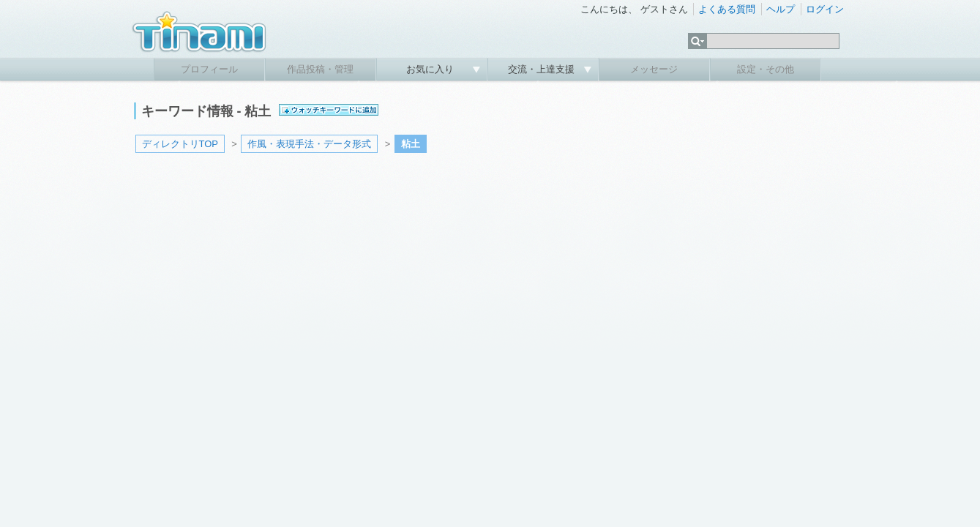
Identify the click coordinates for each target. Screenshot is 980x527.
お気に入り (431, 69)
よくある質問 (727, 9)
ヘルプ (781, 9)
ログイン (825, 9)
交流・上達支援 (543, 69)
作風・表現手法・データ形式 (309, 144)
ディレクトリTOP (180, 144)
